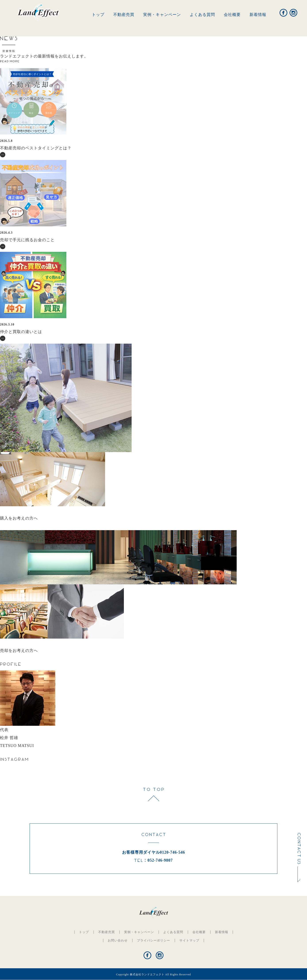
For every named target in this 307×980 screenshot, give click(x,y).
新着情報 (258, 15)
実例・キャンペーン (162, 15)
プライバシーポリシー (153, 941)
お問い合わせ (118, 941)
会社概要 (232, 15)
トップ (98, 15)
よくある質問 (202, 15)
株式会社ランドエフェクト (147, 974)
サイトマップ (189, 941)
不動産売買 (124, 15)
